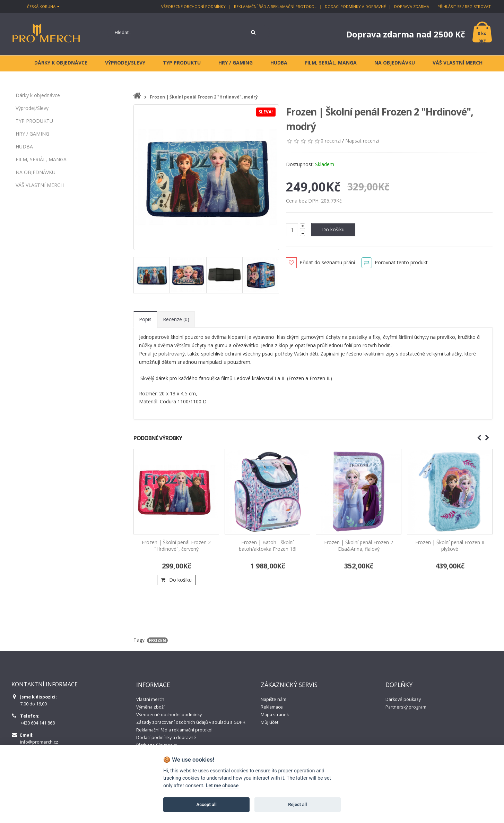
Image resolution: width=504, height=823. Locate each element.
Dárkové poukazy (403, 699)
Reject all (297, 804)
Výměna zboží (150, 707)
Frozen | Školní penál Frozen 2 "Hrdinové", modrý (204, 97)
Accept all (207, 804)
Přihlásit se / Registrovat (464, 6)
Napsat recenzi (362, 141)
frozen (157, 640)
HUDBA (24, 147)
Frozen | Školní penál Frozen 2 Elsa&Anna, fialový (359, 546)
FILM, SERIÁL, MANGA (41, 159)
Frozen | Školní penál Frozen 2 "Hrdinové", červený (176, 546)
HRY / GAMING (32, 134)
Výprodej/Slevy (32, 108)
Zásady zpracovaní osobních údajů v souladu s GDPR (191, 722)
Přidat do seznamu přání (327, 262)
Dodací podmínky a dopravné (355, 6)
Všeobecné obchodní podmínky (193, 6)
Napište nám (273, 699)
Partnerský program (406, 707)
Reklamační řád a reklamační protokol (275, 6)
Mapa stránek (275, 715)
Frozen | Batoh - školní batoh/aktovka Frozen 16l (268, 546)
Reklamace (272, 707)
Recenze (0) (176, 319)
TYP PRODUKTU (34, 121)
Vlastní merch (150, 699)
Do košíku (333, 229)
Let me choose (222, 786)
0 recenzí (331, 141)
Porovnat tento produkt (401, 262)
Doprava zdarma (412, 6)
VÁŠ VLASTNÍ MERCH (40, 185)
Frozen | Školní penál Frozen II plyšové (450, 546)
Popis (145, 319)
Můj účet (270, 722)
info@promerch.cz (39, 742)
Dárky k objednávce (38, 95)
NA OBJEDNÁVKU (36, 172)
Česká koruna (43, 6)
